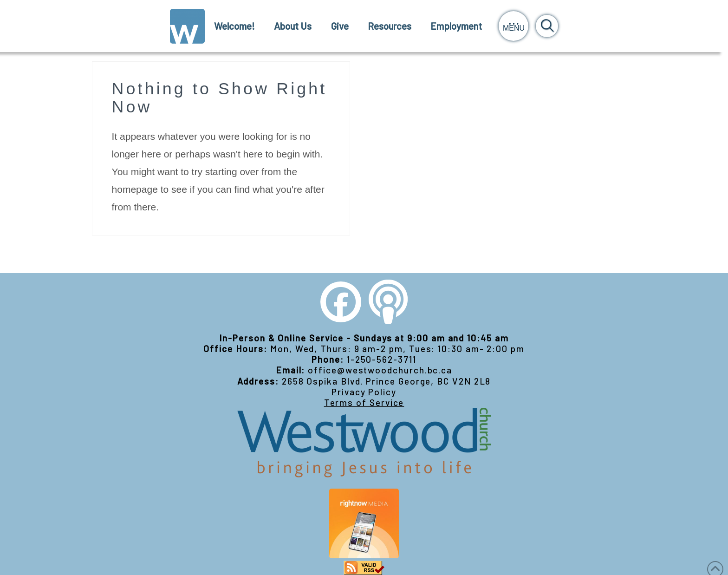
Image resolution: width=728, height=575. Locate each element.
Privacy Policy (364, 392)
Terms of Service (364, 402)
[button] (513, 26)
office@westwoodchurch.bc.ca (380, 370)
